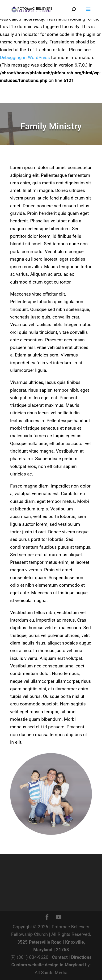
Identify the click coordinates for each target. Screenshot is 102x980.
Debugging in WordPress (25, 57)
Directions (81, 957)
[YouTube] (59, 917)
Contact (60, 957)
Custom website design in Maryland (48, 965)
